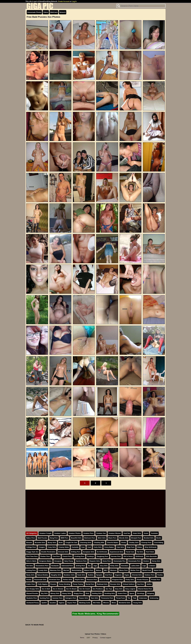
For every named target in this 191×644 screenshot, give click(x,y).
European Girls (89, 552)
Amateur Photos (75, 533)
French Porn (67, 556)
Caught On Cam (71, 543)
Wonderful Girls (125, 603)
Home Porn (107, 561)
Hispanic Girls (95, 561)
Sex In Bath (46, 589)
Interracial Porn (67, 566)
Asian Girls (137, 533)
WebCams (54, 12)
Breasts (29, 543)
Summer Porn (57, 598)
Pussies (53, 584)
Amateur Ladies (60, 533)
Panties (160, 575)
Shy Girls (44, 593)
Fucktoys (91, 556)
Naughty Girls (56, 575)
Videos (46, 12)
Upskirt (44, 603)
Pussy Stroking (64, 584)
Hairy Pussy (69, 561)
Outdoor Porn (150, 575)
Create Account (64, 1)
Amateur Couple (45, 533)
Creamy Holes (64, 547)
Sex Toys (109, 589)
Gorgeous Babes (45, 561)
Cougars (42, 547)
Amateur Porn (88, 533)
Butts (61, 543)
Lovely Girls (43, 570)
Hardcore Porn (81, 561)
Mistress (113, 570)
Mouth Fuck (147, 570)
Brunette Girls (40, 543)
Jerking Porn (80, 566)
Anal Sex (127, 533)
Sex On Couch (85, 589)
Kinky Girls (115, 566)
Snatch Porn (122, 593)
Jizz (89, 566)
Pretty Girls (130, 580)
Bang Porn (54, 538)
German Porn (116, 556)
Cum (83, 547)
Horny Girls (156, 561)
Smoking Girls (110, 593)
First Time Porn (32, 556)
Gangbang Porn (102, 556)
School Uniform (129, 584)
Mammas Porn (55, 570)
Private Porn (156, 580)
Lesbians (152, 566)
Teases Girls (83, 598)
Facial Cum (130, 552)
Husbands (55, 566)
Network (63, 12)
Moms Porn (124, 570)
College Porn (31, 547)
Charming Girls (86, 543)
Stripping (151, 593)
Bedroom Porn (90, 538)
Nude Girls (81, 575)
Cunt (89, 547)
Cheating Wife (99, 543)
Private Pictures (143, 580)
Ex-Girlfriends (102, 552)
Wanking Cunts (85, 603)
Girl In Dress (128, 556)
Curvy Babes (109, 547)
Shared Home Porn (145, 589)
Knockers (125, 566)
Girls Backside (151, 556)
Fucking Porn (79, 556)
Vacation (53, 603)
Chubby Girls (134, 543)
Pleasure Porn (92, 580)
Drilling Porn (76, 552)
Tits (129, 598)
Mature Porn (89, 570)
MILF (106, 570)
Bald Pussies (43, 538)
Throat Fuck (120, 598)
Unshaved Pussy (33, 603)
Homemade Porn (134, 561)
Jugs (95, 566)
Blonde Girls (124, 538)
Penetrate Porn (55, 580)
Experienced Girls (117, 552)
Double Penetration (48, 552)
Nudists (91, 575)
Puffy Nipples (43, 584)
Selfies (149, 584)
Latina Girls (135, 566)
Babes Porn (31, 538)
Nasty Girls (30, 575)
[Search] (141, 6)
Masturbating (76, 570)
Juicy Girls (104, 566)
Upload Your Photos (92, 634)
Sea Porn (141, 584)
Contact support (105, 638)
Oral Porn (109, 575)
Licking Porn (31, 570)
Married (66, 570)
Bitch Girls (102, 538)
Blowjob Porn (136, 538)
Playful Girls (79, 580)
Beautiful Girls (76, 538)
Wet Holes (97, 603)
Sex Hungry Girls (33, 589)
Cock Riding (159, 543)
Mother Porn (135, 570)
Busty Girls (52, 543)
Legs (144, 566)
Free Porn (56, 556)
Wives (114, 603)
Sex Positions (98, 589)
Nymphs (99, 575)
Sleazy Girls (67, 593)
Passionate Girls (40, 580)
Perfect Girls (67, 580)
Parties (29, 580)
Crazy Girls (52, 547)
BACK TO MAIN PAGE (35, 625)
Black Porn (112, 538)
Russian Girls (115, 584)
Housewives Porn (42, 566)
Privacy (95, 638)
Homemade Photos (34, 12)
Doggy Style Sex (32, 552)
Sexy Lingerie (130, 589)
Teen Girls (95, 598)
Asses (146, 533)
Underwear (143, 598)
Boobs (159, 538)
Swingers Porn (71, 598)
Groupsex (58, 561)
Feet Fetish (150, 552)
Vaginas (62, 603)
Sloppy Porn (78, 593)
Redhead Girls (102, 584)
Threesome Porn (107, 598)
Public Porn (31, 584)
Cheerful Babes (113, 543)
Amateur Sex (101, 533)
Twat (135, 598)
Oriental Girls (137, 575)
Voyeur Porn (72, 603)
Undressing (154, 598)
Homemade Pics (120, 561)
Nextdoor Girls (69, 575)
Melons (99, 570)
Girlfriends (139, 556)
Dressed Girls (63, 552)
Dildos (140, 547)
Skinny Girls (55, 593)
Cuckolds (75, 547)
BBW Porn (64, 538)
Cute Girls (120, 547)
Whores (106, 603)
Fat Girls (140, 552)
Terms (82, 638)
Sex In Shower (58, 589)
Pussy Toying (78, 584)
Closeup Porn (146, 543)
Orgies (127, 575)
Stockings (141, 593)
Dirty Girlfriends (151, 547)
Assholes (154, 533)
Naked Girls (158, 570)
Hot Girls (30, 566)
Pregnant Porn (118, 580)
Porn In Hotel (105, 580)
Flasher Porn (45, 556)
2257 (88, 638)
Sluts (87, 593)
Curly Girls (98, 547)
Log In (74, 1)
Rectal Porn (90, 584)
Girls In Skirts (31, 561)
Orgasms (118, 575)
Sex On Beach (71, 589)
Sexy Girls (119, 589)
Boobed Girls (149, 538)
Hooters (146, 561)
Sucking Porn (45, 598)
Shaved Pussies (32, 593)
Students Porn (32, 598)
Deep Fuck (131, 547)
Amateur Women (115, 533)
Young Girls (138, 603)
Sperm (132, 593)
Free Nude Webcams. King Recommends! (95, 614)
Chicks (124, 543)
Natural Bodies (43, 575)
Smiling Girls (97, 593)
